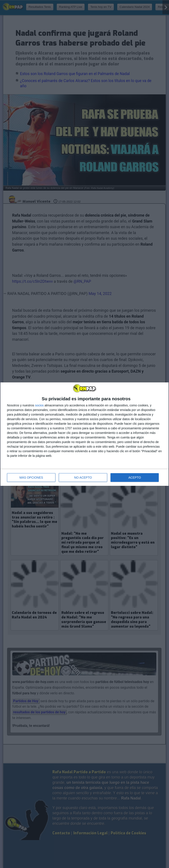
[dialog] (84, 434)
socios (39, 405)
